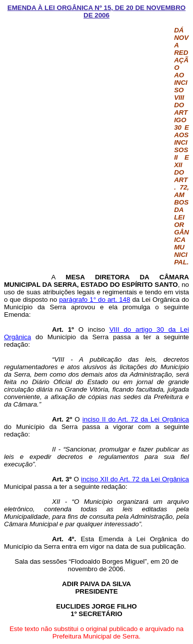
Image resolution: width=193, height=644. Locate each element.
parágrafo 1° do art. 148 (94, 300)
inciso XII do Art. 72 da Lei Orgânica (135, 479)
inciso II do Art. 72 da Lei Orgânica (136, 419)
